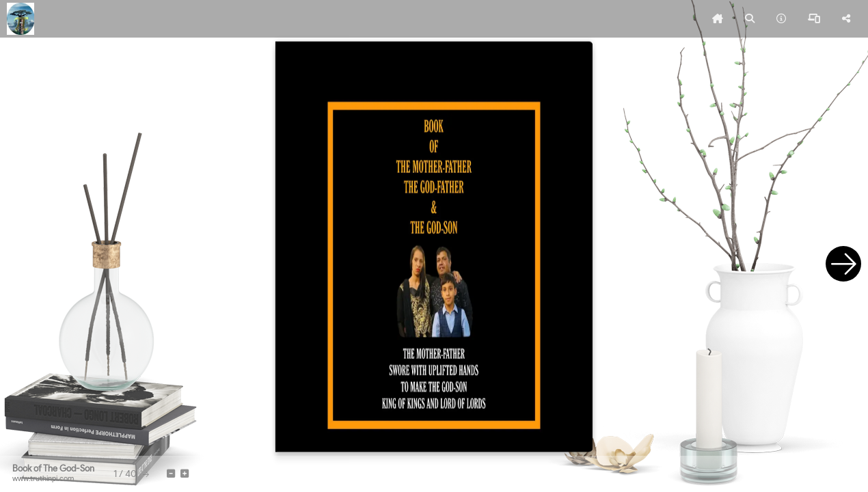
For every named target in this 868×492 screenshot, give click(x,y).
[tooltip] (718, 19)
